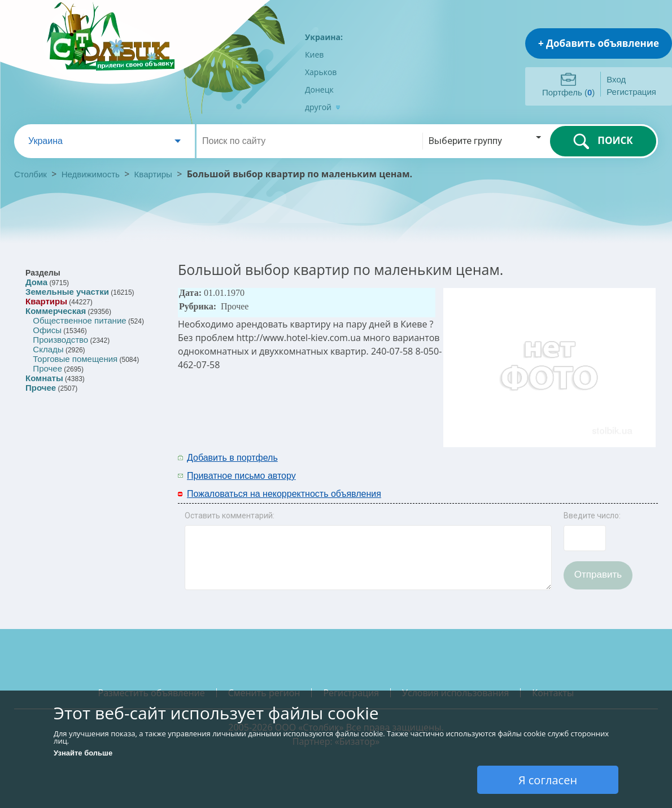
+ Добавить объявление (599, 43)
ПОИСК (603, 141)
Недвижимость (91, 174)
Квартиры (153, 174)
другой (323, 107)
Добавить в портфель (232, 458)
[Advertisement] (509, 466)
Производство (60, 340)
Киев (314, 54)
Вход (616, 79)
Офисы (47, 330)
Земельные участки (67, 292)
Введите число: (592, 516)
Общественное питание (79, 320)
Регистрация (631, 92)
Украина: (324, 37)
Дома (36, 282)
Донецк (319, 89)
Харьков (321, 72)
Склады (48, 349)
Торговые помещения (75, 359)
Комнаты (44, 378)
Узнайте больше (83, 753)
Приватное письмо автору (241, 476)
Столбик (30, 174)
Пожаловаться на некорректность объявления (284, 494)
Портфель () (568, 92)
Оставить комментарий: (230, 516)
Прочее (47, 368)
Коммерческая (56, 311)
